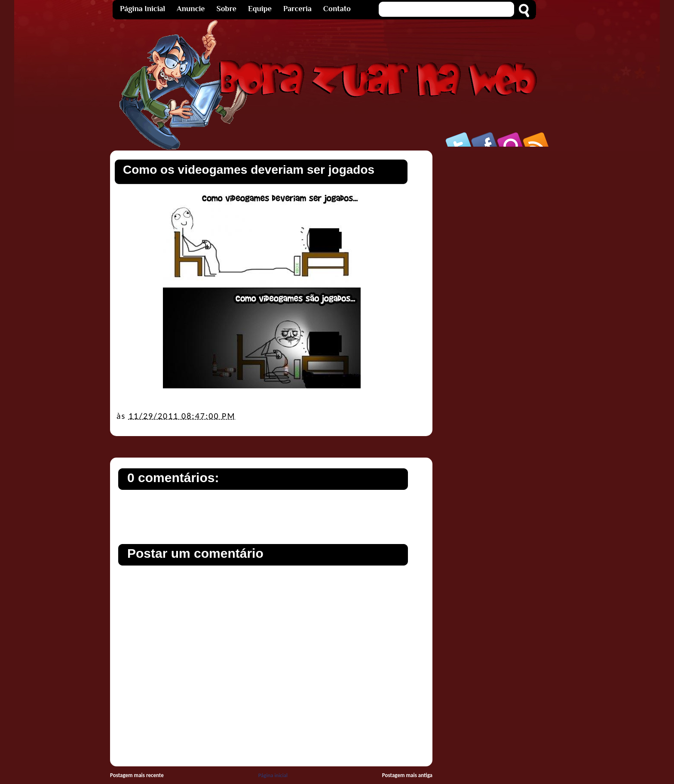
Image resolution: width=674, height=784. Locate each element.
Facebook (485, 139)
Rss (536, 139)
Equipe (260, 9)
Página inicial (273, 775)
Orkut (511, 139)
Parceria (297, 9)
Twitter (459, 139)
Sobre (227, 9)
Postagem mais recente (137, 775)
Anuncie (191, 9)
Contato (337, 9)
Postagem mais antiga (407, 775)
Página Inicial (142, 9)
